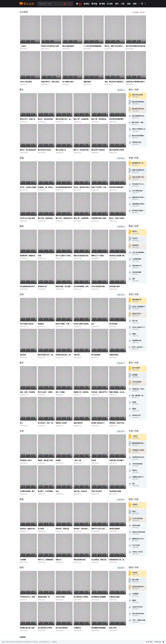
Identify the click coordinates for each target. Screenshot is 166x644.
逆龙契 (94, 460)
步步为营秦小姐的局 (27, 324)
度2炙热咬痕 (113, 324)
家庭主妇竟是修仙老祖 (81, 256)
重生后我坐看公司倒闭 (117, 150)
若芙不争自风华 (97, 491)
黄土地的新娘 (96, 355)
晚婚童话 (41, 324)
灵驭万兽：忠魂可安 (80, 491)
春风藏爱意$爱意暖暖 (98, 628)
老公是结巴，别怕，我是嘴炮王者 (46, 423)
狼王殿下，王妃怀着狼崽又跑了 (46, 491)
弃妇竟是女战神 (114, 286)
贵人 (21, 423)
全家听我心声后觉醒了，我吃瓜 (118, 460)
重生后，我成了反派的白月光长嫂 (118, 218)
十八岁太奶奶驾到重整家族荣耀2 (94, 46)
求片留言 (150, 642)
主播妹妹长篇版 (114, 597)
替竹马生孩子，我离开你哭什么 (46, 392)
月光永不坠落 (60, 597)
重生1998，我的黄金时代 (64, 218)
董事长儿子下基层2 (98, 256)
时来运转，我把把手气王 (100, 392)
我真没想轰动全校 (80, 560)
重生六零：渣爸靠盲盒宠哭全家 (100, 119)
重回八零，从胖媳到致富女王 (82, 119)
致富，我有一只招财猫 (27, 392)
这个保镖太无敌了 (68, 82)
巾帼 (39, 256)
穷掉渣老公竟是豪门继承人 (118, 256)
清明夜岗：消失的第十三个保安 (82, 529)
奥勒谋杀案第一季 (44, 597)
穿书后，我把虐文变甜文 (82, 187)
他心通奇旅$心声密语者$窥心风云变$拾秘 (46, 628)
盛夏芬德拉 (87, 82)
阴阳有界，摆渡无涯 (62, 529)
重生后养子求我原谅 (98, 150)
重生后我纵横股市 (68, 46)
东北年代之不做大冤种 (27, 218)
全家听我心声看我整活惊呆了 (136, 82)
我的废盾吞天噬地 (115, 491)
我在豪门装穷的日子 (98, 423)
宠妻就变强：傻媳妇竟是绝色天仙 (28, 256)
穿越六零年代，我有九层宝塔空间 (51, 82)
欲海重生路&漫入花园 (27, 628)
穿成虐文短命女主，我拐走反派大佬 (64, 355)
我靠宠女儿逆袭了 (62, 423)
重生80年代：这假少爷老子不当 (28, 119)
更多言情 (121, 295)
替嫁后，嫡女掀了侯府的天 (46, 460)
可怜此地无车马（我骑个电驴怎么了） (28, 597)
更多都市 (121, 363)
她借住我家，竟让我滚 (63, 286)
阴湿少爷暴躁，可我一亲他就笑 (64, 324)
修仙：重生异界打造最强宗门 (114, 82)
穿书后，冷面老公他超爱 (28, 187)
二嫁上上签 (77, 460)
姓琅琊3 (58, 460)
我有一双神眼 (60, 392)
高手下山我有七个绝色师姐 (64, 256)
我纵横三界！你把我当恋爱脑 (82, 392)
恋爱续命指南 (114, 355)
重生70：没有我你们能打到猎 (82, 150)
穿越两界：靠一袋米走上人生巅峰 (46, 187)
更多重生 (121, 90)
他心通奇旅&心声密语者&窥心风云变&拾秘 (82, 597)
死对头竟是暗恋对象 (98, 286)
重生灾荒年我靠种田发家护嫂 (136, 46)
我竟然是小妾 (42, 286)
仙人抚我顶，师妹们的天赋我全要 (100, 560)
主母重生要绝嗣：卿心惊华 (28, 491)
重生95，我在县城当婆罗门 (46, 119)
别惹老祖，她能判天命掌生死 (28, 529)
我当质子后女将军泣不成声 (50, 46)
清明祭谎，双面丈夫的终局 (118, 423)
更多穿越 (121, 158)
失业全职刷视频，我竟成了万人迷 (82, 286)
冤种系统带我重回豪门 (117, 119)
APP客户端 (158, 642)
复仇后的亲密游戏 (62, 628)
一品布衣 (23, 46)
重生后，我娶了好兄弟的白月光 (115, 46)
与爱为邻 (77, 355)
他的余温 (23, 355)
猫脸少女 (59, 560)
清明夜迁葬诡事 (114, 529)
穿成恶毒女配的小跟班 (99, 218)
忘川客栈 (41, 529)
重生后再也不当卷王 (45, 150)
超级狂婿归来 (78, 423)
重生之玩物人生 (61, 150)
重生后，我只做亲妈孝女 (28, 150)
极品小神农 (113, 628)
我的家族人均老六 (26, 460)
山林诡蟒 (23, 560)
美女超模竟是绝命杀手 (27, 286)
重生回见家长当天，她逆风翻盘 (64, 119)
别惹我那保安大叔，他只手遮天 (118, 560)
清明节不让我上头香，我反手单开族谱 (100, 529)
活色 (57, 491)
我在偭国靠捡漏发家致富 (64, 187)
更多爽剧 (121, 227)
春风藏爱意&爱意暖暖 (99, 597)
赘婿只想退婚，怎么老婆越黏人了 (118, 392)
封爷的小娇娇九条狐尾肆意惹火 (82, 324)
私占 (93, 324)
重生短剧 (27, 4)
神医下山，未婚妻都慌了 (46, 560)
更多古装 (121, 431)
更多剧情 (121, 568)
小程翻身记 (77, 628)
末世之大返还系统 (26, 82)
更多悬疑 (121, 500)
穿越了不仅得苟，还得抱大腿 (100, 187)
